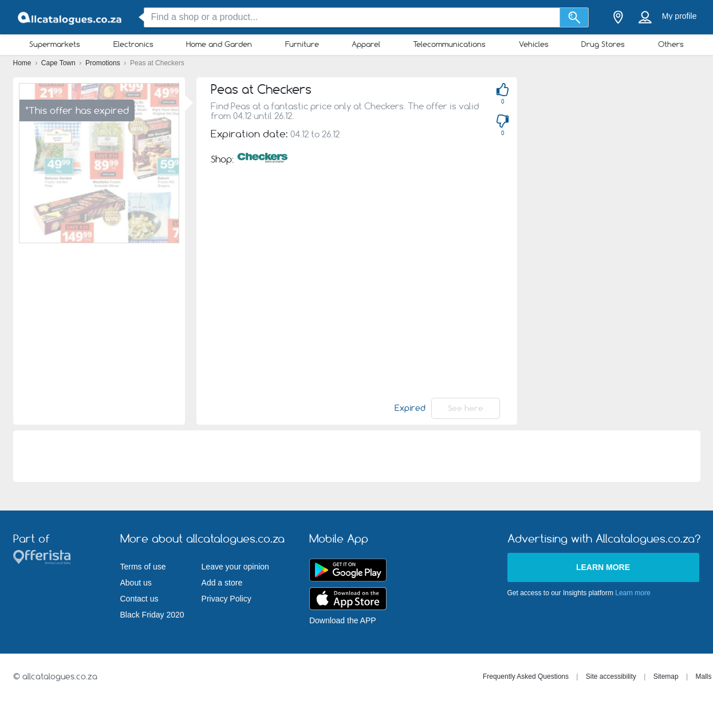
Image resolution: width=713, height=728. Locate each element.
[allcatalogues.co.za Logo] (70, 17)
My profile (679, 16)
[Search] (574, 17)
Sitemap (666, 676)
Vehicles (534, 44)
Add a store (222, 583)
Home (23, 63)
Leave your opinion (235, 567)
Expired (410, 408)
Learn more (603, 567)
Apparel (366, 44)
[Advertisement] (592, 249)
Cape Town (59, 63)
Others (671, 44)
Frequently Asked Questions (526, 676)
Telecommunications (449, 44)
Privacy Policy (226, 599)
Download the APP (343, 620)
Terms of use (143, 567)
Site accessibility (611, 676)
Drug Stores (603, 44)
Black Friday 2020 (152, 615)
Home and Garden (219, 44)
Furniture (302, 44)
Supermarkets (55, 44)
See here (466, 408)
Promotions (104, 63)
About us (136, 583)
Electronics (133, 44)
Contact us (139, 599)
